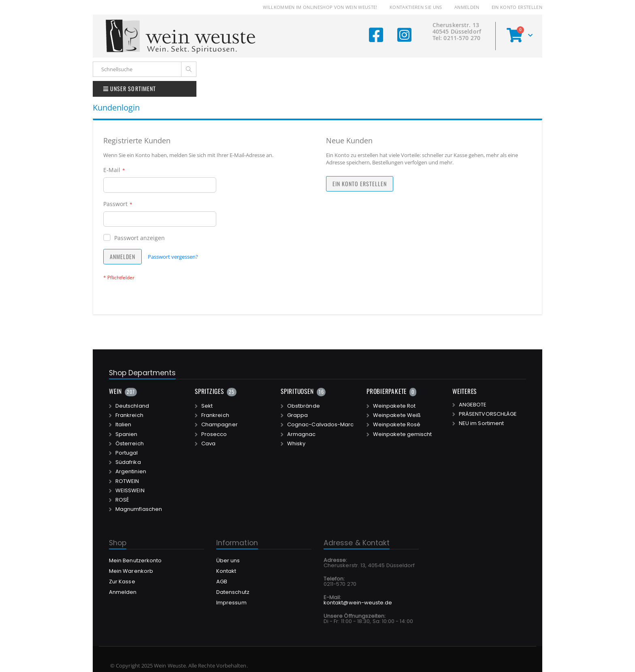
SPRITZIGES (209, 391)
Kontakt (226, 571)
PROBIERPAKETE (387, 391)
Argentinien (131, 472)
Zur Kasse (122, 582)
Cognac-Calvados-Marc (320, 425)
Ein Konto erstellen (517, 7)
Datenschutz (233, 592)
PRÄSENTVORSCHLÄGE (488, 414)
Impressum (231, 603)
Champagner (219, 425)
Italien (123, 425)
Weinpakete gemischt (402, 434)
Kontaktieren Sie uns (416, 7)
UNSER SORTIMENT (130, 88)
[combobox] (145, 69)
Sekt (207, 406)
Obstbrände (304, 406)
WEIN (115, 391)
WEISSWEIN (130, 491)
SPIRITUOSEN (297, 391)
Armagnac (302, 434)
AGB (222, 582)
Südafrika (128, 462)
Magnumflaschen (139, 509)
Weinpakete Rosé (397, 425)
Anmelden (467, 7)
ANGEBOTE (473, 405)
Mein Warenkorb (131, 571)
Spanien (126, 434)
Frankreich (129, 415)
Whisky (296, 444)
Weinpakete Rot (394, 406)
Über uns (228, 560)
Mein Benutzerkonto (135, 560)
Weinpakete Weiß (397, 415)
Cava (208, 444)
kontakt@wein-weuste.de (358, 603)
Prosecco (214, 434)
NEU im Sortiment (481, 423)
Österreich (130, 444)
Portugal (127, 453)
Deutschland (132, 406)
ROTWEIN (127, 481)
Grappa (297, 415)
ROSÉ (122, 500)
